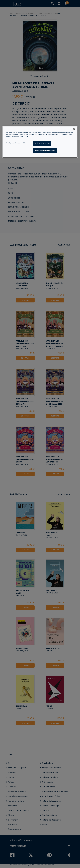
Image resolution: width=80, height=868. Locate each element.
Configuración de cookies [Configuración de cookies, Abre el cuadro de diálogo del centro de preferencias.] (16, 143)
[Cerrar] (74, 129)
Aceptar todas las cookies (45, 150)
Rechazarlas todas (42, 143)
